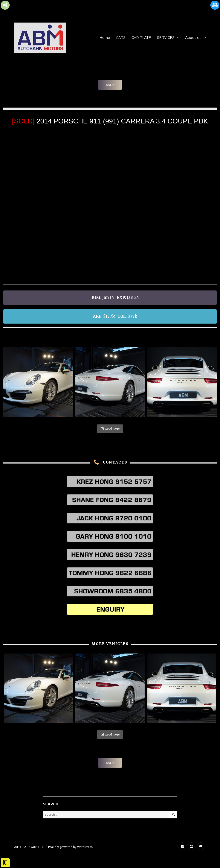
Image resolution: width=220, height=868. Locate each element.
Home (105, 38)
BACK (110, 85)
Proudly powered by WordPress (70, 847)
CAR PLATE (141, 38)
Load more (110, 429)
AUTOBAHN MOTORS (29, 847)
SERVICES (166, 38)
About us (193, 38)
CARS (121, 38)
